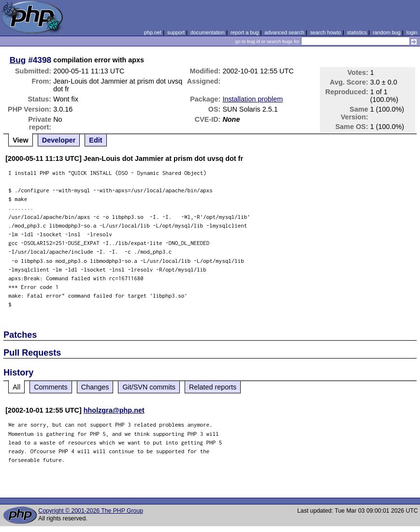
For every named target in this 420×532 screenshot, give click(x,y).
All (16, 387)
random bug (387, 32)
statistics (357, 32)
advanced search (284, 32)
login (412, 32)
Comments (51, 387)
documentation (208, 32)
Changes (95, 387)
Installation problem (253, 99)
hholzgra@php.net (114, 410)
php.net (153, 32)
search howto (325, 32)
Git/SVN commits (149, 387)
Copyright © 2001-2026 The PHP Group (91, 511)
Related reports (213, 387)
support (176, 32)
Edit (95, 140)
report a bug (245, 32)
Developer (59, 140)
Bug (18, 60)
